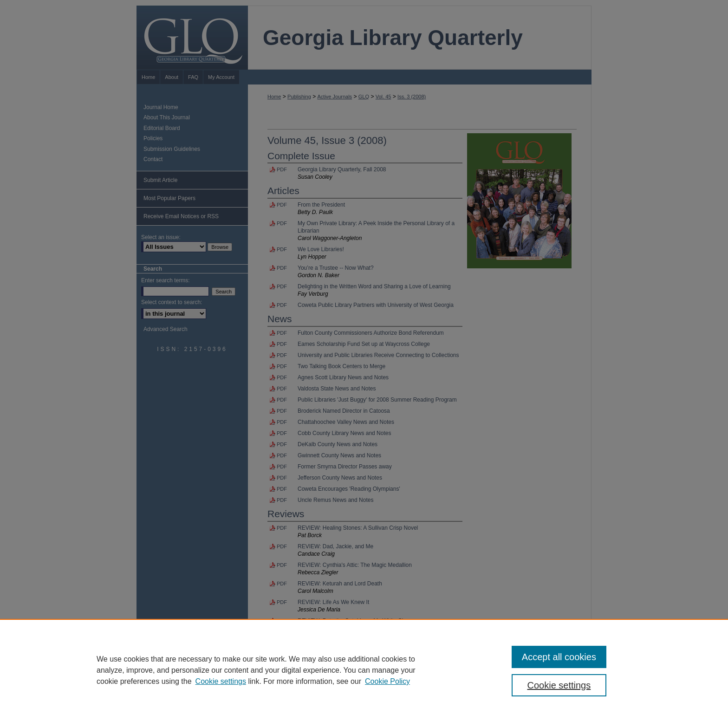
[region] (364, 670)
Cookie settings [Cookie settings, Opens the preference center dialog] (559, 685)
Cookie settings (221, 681)
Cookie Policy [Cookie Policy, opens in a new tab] (387, 681)
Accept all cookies (559, 657)
